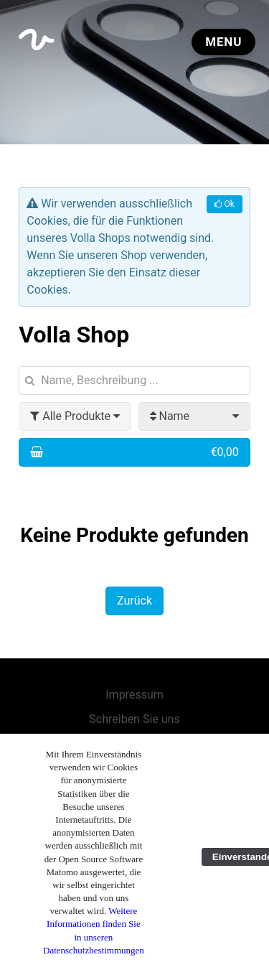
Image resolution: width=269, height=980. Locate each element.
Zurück (134, 601)
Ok (224, 204)
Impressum (134, 695)
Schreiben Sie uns (134, 719)
